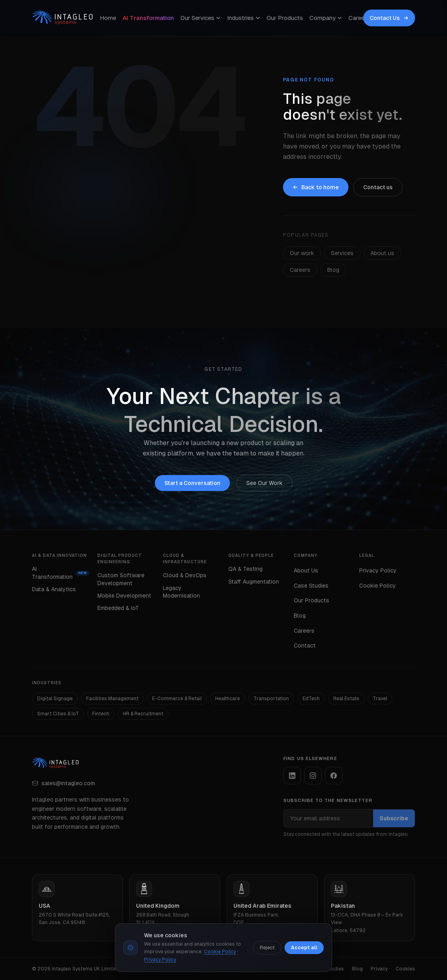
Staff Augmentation (254, 582)
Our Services (201, 18)
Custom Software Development (121, 579)
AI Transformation (148, 18)
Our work (302, 253)
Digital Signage (55, 699)
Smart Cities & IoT (58, 714)
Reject (267, 948)
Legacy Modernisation (181, 592)
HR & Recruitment (143, 714)
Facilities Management (112, 699)
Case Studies (311, 586)
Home (108, 18)
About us (382, 253)
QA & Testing (245, 569)
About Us (306, 570)
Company (326, 18)
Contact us (378, 187)
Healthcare (227, 699)
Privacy (379, 969)
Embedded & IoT (118, 608)
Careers (359, 18)
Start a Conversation (192, 483)
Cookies (405, 969)
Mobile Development (124, 596)
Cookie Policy (378, 586)
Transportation (271, 699)
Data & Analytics (54, 589)
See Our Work (264, 483)
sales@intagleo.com (63, 783)
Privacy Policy (378, 570)
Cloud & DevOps (185, 575)
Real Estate (346, 699)
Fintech (101, 714)
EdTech (311, 699)
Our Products (285, 18)
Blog (333, 270)
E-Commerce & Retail (177, 699)
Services (342, 253)
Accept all (304, 948)
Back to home (316, 187)
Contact (305, 645)
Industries (244, 18)
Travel (380, 699)
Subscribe (394, 818)
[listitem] (292, 776)
